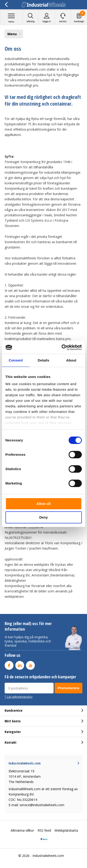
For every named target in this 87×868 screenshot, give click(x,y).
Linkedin (20, 664)
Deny (43, 517)
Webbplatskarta (66, 830)
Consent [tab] (16, 360)
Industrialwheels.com (48, 856)
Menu (11, 18)
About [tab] (71, 360)
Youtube (30, 664)
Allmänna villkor (22, 830)
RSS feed (44, 830)
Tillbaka (6, 5)
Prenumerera (69, 688)
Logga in (47, 18)
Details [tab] (44, 360)
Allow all (43, 504)
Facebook (9, 664)
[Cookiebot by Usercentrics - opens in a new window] (62, 347)
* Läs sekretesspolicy (19, 697)
